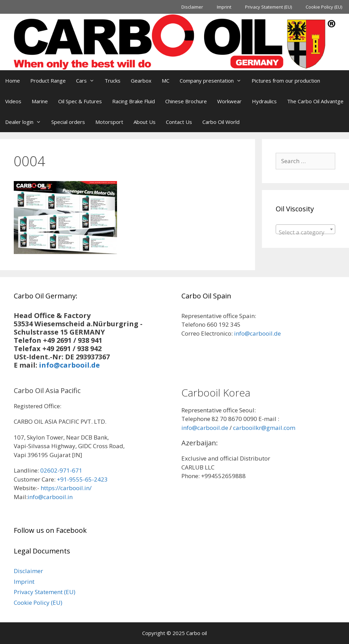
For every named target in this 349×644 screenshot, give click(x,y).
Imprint (224, 7)
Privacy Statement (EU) (268, 7)
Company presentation (213, 81)
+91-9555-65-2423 (82, 479)
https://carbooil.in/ (66, 488)
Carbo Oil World (221, 122)
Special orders (68, 122)
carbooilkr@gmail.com (264, 428)
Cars (88, 81)
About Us (145, 122)
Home (13, 81)
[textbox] (306, 233)
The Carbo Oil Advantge (315, 101)
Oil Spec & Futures (80, 101)
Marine (40, 101)
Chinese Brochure (186, 101)
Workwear (229, 101)
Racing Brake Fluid (134, 101)
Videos (13, 101)
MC (166, 81)
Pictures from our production (286, 81)
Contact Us (179, 122)
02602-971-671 (61, 470)
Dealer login (26, 122)
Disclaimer (192, 7)
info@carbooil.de (69, 365)
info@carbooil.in (50, 497)
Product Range (48, 81)
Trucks (113, 81)
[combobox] (306, 229)
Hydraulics (264, 101)
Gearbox (141, 81)
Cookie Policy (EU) (324, 7)
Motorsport (109, 122)
